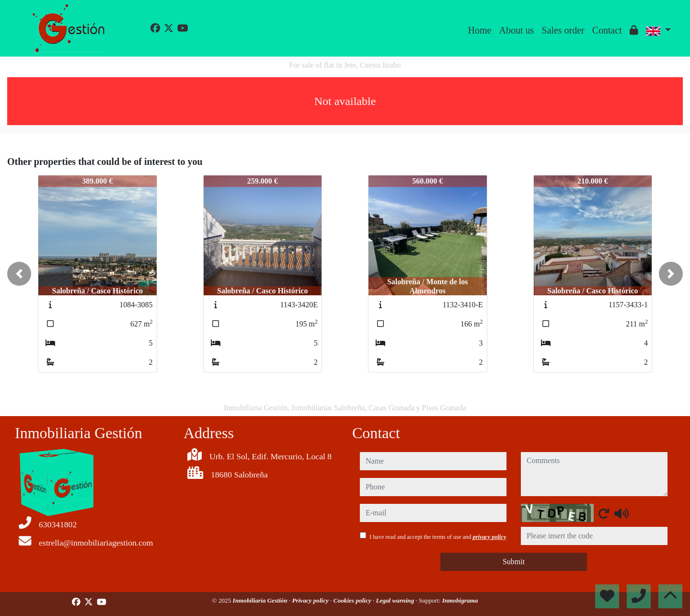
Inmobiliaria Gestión (261, 600)
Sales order (563, 30)
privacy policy (489, 537)
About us (516, 30)
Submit (514, 562)
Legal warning (396, 600)
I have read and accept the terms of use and (438, 537)
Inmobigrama (460, 600)
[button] (19, 274)
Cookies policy (353, 600)
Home (480, 30)
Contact (607, 30)
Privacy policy (311, 600)
